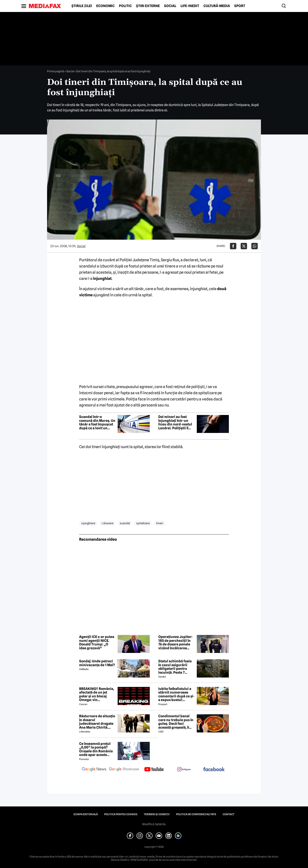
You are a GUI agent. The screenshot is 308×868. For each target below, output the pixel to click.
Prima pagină (56, 71)
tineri (160, 523)
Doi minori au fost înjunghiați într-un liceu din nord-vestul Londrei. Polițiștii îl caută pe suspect (175, 422)
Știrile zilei (82, 6)
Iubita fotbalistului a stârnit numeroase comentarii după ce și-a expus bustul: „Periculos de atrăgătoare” (176, 694)
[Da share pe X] (244, 246)
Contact (229, 814)
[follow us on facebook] (214, 770)
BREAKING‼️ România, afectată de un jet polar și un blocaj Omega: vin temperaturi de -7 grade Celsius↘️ (97, 694)
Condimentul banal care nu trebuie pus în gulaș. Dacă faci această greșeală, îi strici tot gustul (176, 722)
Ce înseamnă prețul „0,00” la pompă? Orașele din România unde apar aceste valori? (96, 749)
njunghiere (88, 523)
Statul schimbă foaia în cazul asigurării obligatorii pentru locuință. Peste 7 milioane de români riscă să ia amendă (175, 667)
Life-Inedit (190, 6)
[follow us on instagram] (184, 770)
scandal (125, 523)
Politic (125, 6)
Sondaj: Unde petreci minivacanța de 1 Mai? (97, 663)
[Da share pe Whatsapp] (255, 246)
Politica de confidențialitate (196, 814)
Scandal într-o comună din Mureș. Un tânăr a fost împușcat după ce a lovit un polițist (97, 422)
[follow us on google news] (94, 770)
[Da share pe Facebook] (233, 246)
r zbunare (107, 523)
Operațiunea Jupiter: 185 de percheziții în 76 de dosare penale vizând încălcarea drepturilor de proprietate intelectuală (175, 642)
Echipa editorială (86, 814)
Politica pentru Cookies (121, 814)
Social (170, 6)
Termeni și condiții (157, 814)
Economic (105, 6)
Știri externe (148, 6)
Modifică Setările (154, 824)
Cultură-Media (217, 6)
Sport (240, 6)
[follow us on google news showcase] (124, 770)
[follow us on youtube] (154, 770)
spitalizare (143, 523)
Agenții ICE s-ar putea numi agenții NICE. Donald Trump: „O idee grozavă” (97, 642)
